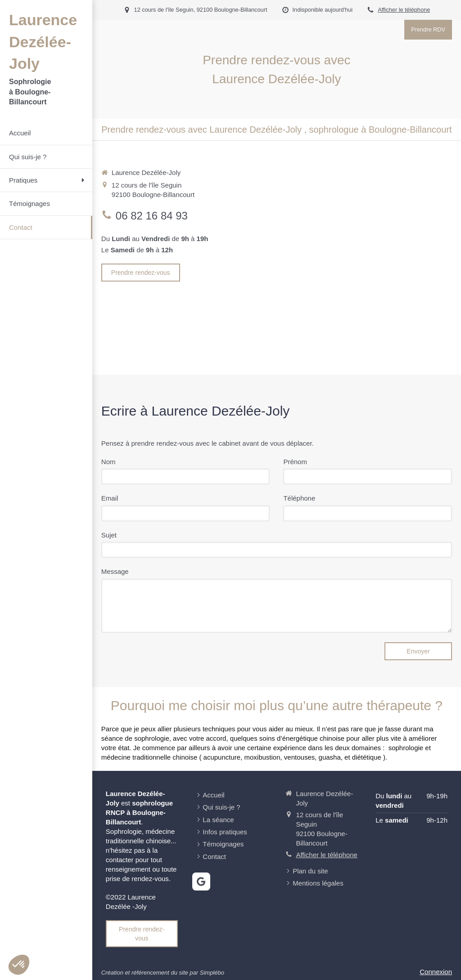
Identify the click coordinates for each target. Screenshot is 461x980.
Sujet (109, 535)
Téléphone (299, 498)
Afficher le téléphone (404, 10)
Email (110, 498)
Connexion (436, 972)
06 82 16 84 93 (152, 216)
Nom (108, 462)
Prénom (295, 462)
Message (115, 571)
